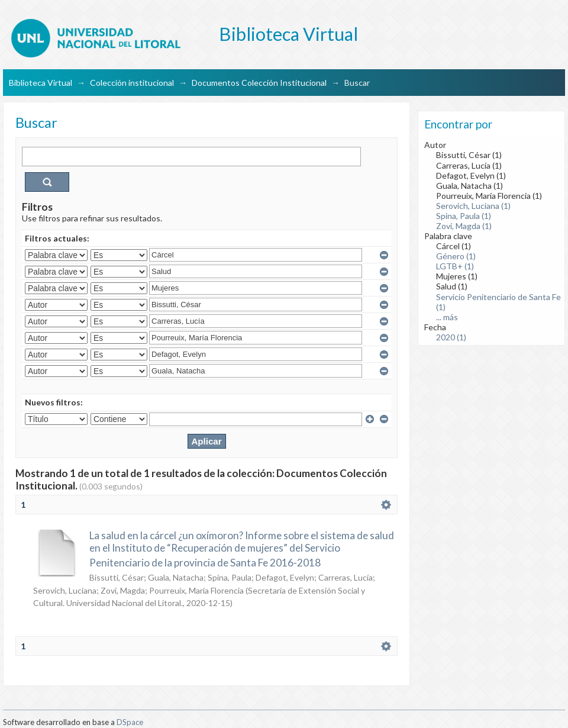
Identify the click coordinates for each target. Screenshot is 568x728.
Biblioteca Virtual (41, 83)
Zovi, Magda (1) (464, 226)
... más (447, 317)
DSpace (130, 722)
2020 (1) (451, 337)
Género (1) (456, 256)
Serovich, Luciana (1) (473, 206)
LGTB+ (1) (455, 266)
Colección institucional (132, 83)
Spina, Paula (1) (464, 216)
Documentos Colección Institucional (259, 83)
